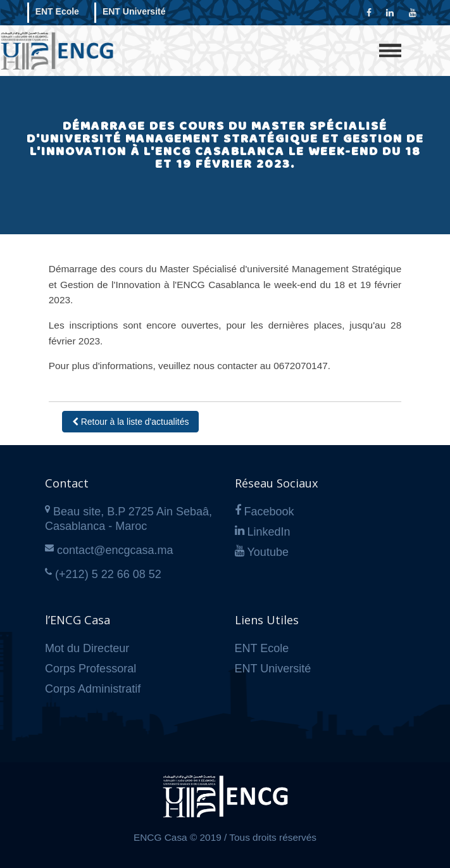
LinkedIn (269, 532)
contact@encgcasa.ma (115, 550)
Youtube (268, 552)
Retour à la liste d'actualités (131, 422)
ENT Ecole (57, 11)
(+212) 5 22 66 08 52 (108, 574)
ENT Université (134, 11)
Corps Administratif (93, 689)
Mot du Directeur (87, 648)
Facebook (269, 512)
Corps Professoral (91, 669)
